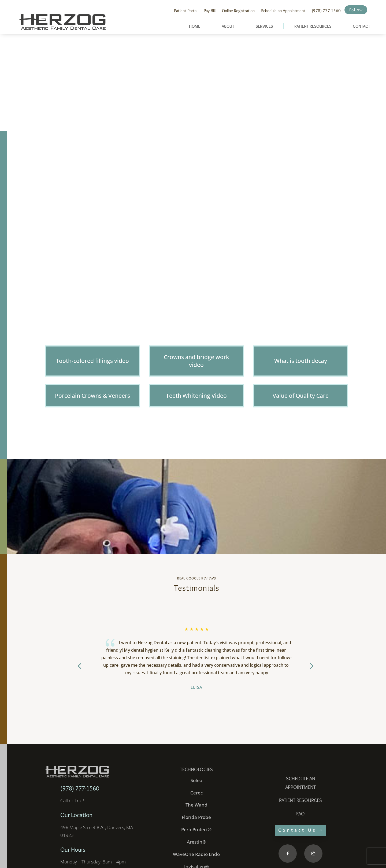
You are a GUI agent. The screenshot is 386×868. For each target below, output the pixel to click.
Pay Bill (210, 11)
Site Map (342, 856)
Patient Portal (186, 11)
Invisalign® (196, 830)
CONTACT (361, 26)
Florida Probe (196, 781)
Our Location (76, 779)
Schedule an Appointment (283, 11)
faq (300, 777)
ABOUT (228, 26)
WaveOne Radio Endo (196, 818)
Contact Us (297, 794)
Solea (196, 744)
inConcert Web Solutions (163, 856)
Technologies (196, 733)
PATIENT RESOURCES (313, 26)
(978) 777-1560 (326, 11)
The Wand (196, 769)
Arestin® (196, 806)
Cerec (196, 756)
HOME (195, 26)
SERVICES (264, 26)
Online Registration (238, 11)
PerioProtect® (196, 793)
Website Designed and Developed (113, 856)
